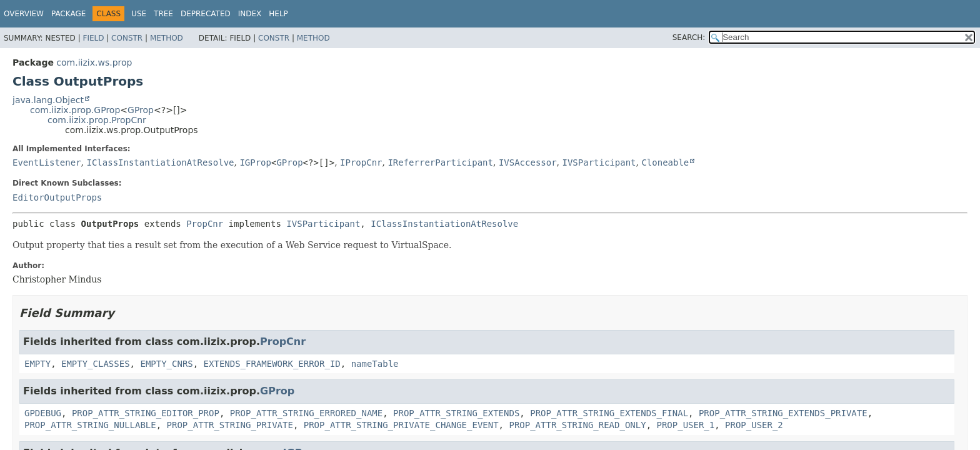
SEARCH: (689, 37)
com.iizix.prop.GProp (75, 110)
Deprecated (206, 14)
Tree (163, 14)
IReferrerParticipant (440, 162)
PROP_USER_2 (754, 425)
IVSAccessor (528, 162)
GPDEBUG (43, 413)
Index (250, 14)
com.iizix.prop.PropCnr (97, 120)
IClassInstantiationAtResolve (160, 162)
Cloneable (665, 162)
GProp (141, 110)
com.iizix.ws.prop (94, 62)
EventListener (47, 162)
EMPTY (37, 364)
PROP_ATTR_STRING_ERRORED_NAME (306, 413)
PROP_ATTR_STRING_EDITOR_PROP (146, 413)
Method (167, 38)
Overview (24, 14)
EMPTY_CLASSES (96, 364)
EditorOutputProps (57, 197)
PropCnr (205, 224)
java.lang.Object (48, 100)
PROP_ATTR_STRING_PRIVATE (230, 425)
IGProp (255, 162)
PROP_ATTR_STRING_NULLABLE (90, 425)
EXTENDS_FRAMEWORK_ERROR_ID (272, 364)
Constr (127, 38)
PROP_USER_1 (685, 425)
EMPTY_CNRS (166, 364)
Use (139, 14)
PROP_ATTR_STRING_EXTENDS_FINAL (609, 413)
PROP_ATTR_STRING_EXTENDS (456, 413)
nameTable (375, 364)
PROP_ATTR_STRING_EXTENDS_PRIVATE (783, 413)
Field (93, 38)
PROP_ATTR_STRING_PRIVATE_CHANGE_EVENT (401, 425)
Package (68, 14)
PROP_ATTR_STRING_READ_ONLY (577, 425)
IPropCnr (361, 162)
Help (278, 14)
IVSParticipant (599, 162)
